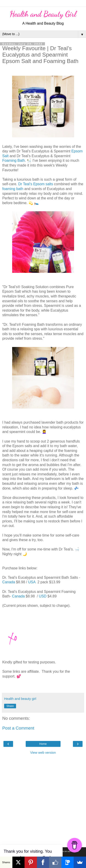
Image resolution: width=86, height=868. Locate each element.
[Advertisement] (43, 800)
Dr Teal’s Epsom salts (36, 184)
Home (43, 744)
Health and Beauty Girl (43, 14)
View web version (43, 753)
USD (43, 596)
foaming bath (13, 189)
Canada (9, 582)
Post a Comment (18, 728)
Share (10, 706)
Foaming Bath (14, 160)
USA (32, 582)
